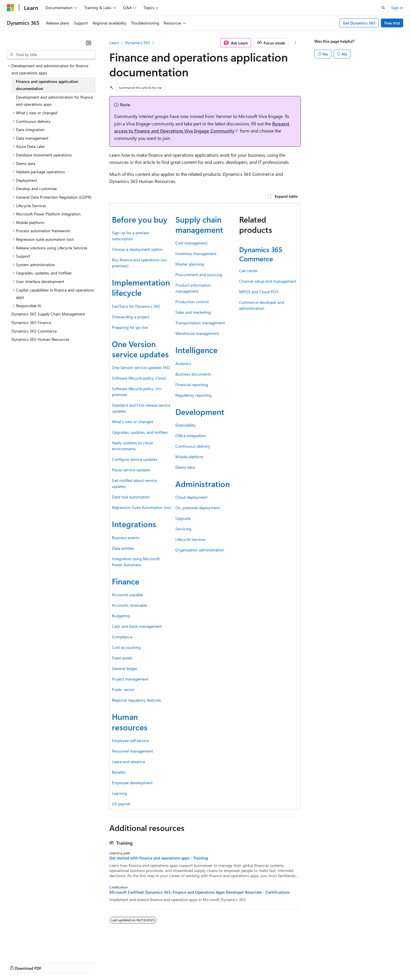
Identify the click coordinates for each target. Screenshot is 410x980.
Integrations (134, 524)
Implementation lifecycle (141, 287)
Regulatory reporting (193, 395)
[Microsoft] (11, 8)
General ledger (125, 668)
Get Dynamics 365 (359, 23)
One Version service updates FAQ (141, 367)
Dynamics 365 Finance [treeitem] (31, 322)
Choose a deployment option (137, 249)
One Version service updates (140, 349)
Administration (203, 484)
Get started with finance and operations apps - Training (159, 858)
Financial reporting (192, 385)
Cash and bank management (137, 626)
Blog (78, 963)
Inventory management (196, 253)
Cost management (191, 243)
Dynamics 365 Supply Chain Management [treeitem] (48, 314)
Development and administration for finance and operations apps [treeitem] (54, 101)
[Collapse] (89, 43)
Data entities (123, 548)
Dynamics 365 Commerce (261, 254)
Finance (126, 581)
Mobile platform (189, 457)
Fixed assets (122, 658)
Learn (114, 43)
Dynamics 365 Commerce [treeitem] (34, 331)
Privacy (124, 963)
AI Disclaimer (18, 963)
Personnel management (132, 751)
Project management (130, 679)
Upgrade (183, 518)
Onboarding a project (131, 317)
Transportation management (200, 323)
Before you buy (140, 219)
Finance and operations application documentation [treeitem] (47, 85)
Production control (192, 302)
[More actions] (296, 43)
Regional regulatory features (136, 700)
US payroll (121, 804)
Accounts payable (127, 595)
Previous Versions (52, 963)
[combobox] (51, 55)
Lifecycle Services (190, 539)
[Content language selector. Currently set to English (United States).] (33, 949)
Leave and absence (128, 762)
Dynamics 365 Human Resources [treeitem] (40, 339)
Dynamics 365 (138, 43)
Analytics (183, 363)
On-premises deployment (198, 508)
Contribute (102, 963)
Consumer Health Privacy (164, 963)
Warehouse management (197, 333)
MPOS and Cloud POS (259, 292)
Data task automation (131, 497)
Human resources (130, 722)
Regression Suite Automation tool (141, 507)
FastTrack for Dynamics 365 (136, 306)
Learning (119, 793)
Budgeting (121, 616)
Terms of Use (208, 963)
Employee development (132, 783)
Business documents (193, 374)
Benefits (119, 772)
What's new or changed (133, 422)
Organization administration (200, 550)
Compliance (122, 637)
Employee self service (130, 740)
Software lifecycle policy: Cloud (139, 378)
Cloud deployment (191, 497)
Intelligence (196, 350)
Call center (248, 271)
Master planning (190, 264)
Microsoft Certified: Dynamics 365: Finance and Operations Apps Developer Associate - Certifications (199, 892)
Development (200, 412)
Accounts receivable (129, 605)
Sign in (397, 8)
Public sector (123, 689)
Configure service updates (135, 459)
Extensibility (185, 425)
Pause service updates (131, 470)
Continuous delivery (193, 446)
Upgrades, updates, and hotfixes (140, 432)
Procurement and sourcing (199, 275)
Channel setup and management (268, 281)
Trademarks (236, 963)
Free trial (392, 23)
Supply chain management (199, 224)
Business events (126, 538)
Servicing (183, 529)
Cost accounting (126, 647)
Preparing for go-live (130, 327)
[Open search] (383, 8)
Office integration (191, 436)
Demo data (185, 467)
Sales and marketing (193, 312)
